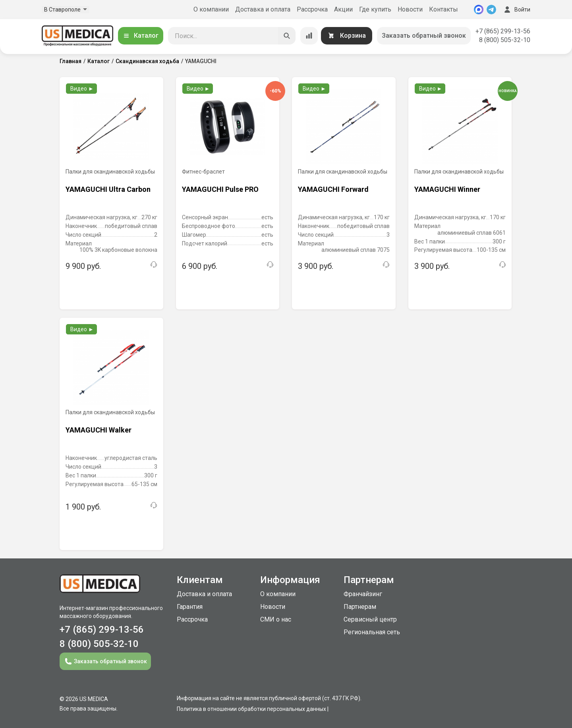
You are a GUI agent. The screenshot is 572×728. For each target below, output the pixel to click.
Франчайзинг (363, 594)
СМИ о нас (276, 619)
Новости (410, 9)
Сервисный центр (370, 619)
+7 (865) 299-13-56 (503, 31)
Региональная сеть (372, 632)
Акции (343, 9)
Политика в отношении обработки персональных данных (251, 709)
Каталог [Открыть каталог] (141, 36)
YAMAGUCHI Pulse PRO (220, 189)
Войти (516, 10)
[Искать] (287, 36)
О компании (211, 9)
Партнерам (360, 607)
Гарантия (190, 607)
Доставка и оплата (263, 9)
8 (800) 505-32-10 (505, 40)
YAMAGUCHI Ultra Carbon (108, 189)
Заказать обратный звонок (424, 36)
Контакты (443, 9)
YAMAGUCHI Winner (447, 189)
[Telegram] (491, 10)
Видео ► (82, 89)
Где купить (375, 9)
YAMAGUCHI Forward (333, 189)
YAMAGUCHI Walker (99, 430)
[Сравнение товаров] (309, 36)
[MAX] (479, 10)
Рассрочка (312, 9)
